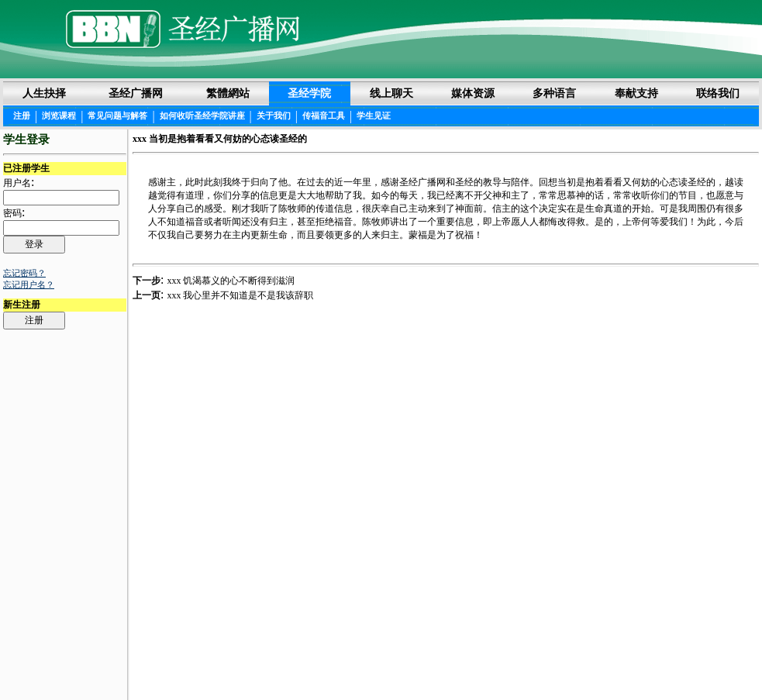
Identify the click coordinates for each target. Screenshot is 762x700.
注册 (22, 116)
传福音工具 (324, 116)
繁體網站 (228, 93)
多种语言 (554, 93)
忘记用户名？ (29, 284)
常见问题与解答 (117, 116)
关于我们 (274, 116)
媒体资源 (473, 93)
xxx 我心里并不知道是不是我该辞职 (240, 295)
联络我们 (718, 93)
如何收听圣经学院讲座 (202, 116)
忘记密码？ (24, 273)
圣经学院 (309, 93)
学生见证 (374, 116)
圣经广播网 (136, 93)
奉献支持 (636, 93)
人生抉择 (44, 93)
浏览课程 (59, 116)
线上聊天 (391, 93)
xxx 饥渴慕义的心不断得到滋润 (231, 281)
